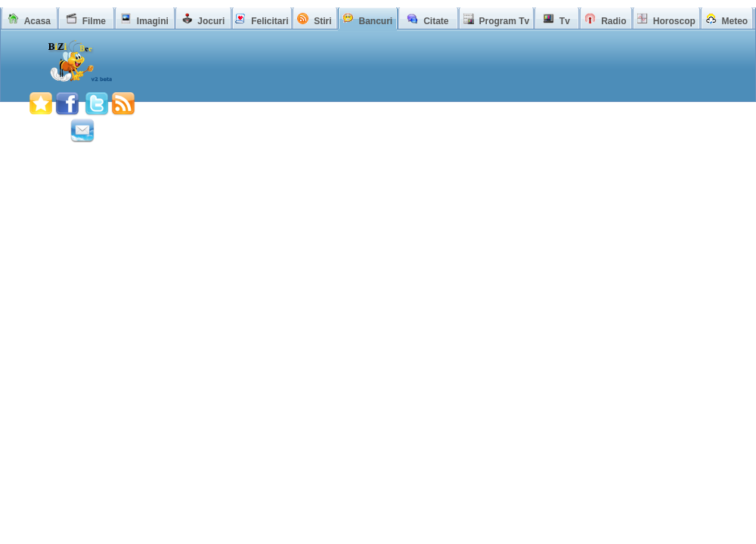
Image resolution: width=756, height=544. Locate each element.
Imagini (153, 21)
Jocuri (211, 21)
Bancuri (375, 21)
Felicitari (270, 21)
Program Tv (504, 21)
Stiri (322, 21)
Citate (436, 21)
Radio (613, 21)
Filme (94, 21)
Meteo (735, 21)
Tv (565, 21)
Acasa (37, 21)
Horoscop (674, 21)
